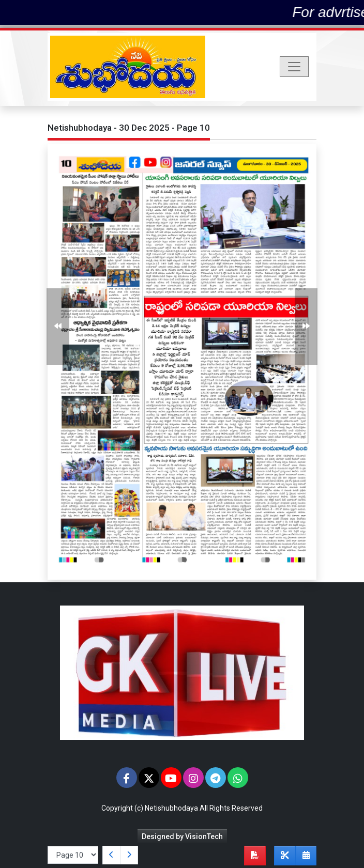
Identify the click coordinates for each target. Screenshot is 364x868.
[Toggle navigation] (294, 67)
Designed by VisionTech (182, 836)
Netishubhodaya (171, 808)
